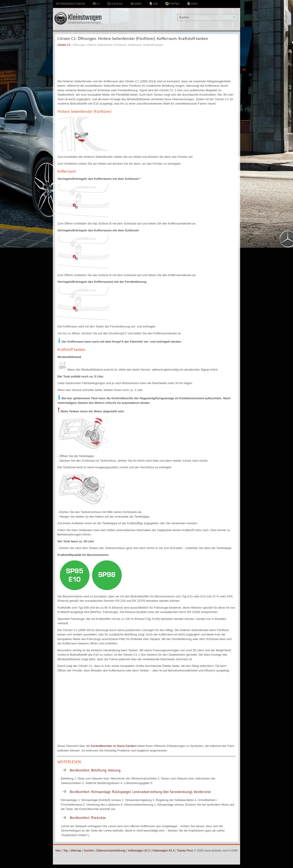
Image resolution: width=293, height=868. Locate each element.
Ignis (192, 4)
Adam (136, 4)
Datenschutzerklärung (111, 850)
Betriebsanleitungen (71, 4)
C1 (96, 4)
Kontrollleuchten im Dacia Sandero (114, 746)
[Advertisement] (147, 63)
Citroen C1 (64, 45)
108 (153, 4)
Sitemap (76, 850)
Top (66, 850)
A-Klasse (115, 4)
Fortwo (172, 4)
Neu (58, 850)
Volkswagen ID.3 (139, 850)
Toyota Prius (185, 850)
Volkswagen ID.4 (163, 850)
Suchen (89, 850)
